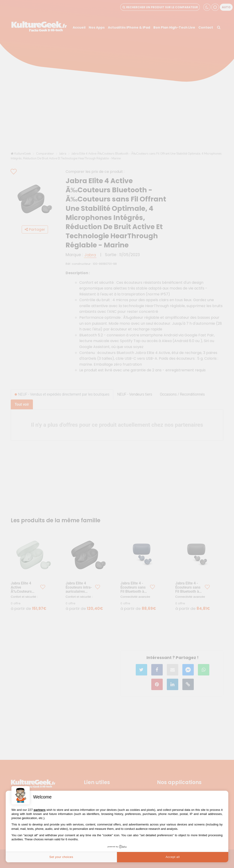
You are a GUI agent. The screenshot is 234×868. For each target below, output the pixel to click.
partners (40, 810)
